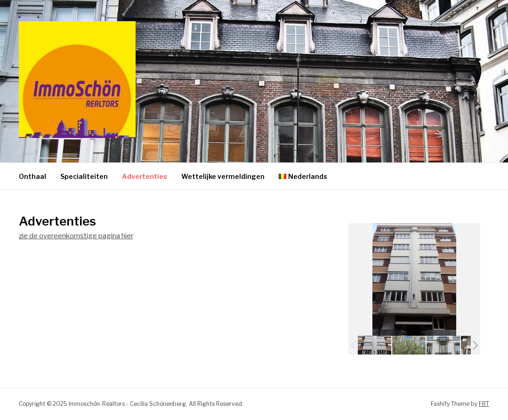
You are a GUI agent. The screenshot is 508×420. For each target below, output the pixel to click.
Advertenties (145, 176)
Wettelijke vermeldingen (223, 176)
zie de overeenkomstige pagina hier (76, 236)
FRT (484, 404)
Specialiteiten (84, 176)
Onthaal (32, 176)
